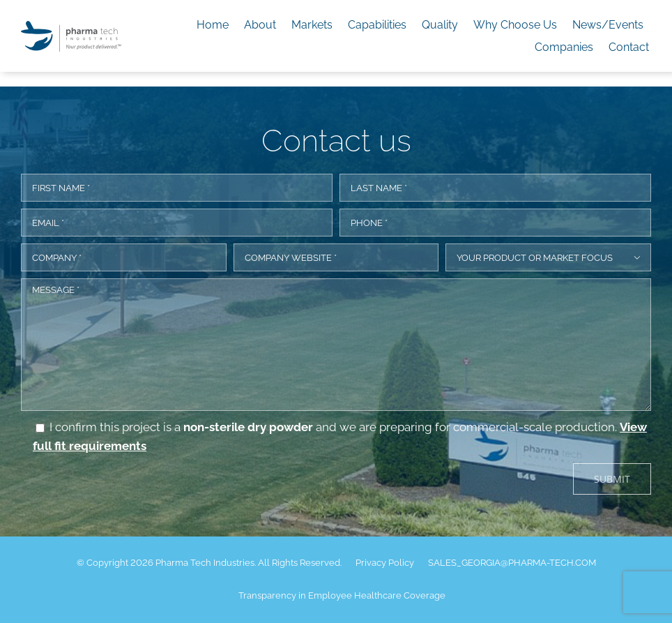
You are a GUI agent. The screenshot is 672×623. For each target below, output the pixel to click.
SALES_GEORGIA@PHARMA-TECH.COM (512, 563)
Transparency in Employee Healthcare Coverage (342, 595)
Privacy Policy (385, 563)
